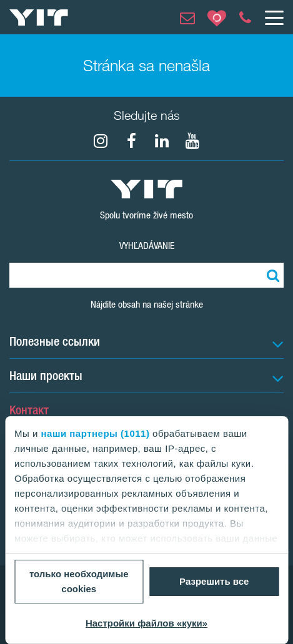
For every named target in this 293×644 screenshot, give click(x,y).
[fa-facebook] (131, 141)
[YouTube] (192, 141)
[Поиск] (271, 275)
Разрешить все (214, 581)
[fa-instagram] (101, 141)
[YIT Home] (39, 17)
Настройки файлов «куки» (146, 623)
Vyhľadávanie (147, 246)
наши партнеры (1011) (96, 433)
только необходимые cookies (79, 581)
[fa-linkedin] (162, 141)
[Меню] (274, 17)
